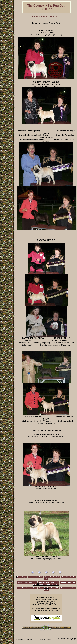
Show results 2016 (35, 577)
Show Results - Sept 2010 (48, 588)
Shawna (30, 639)
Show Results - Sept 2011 (49, 584)
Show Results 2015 (52, 577)
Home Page (22, 577)
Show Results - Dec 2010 (27, 588)
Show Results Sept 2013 (27, 582)
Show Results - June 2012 (48, 582)
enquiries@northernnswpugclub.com (46, 609)
